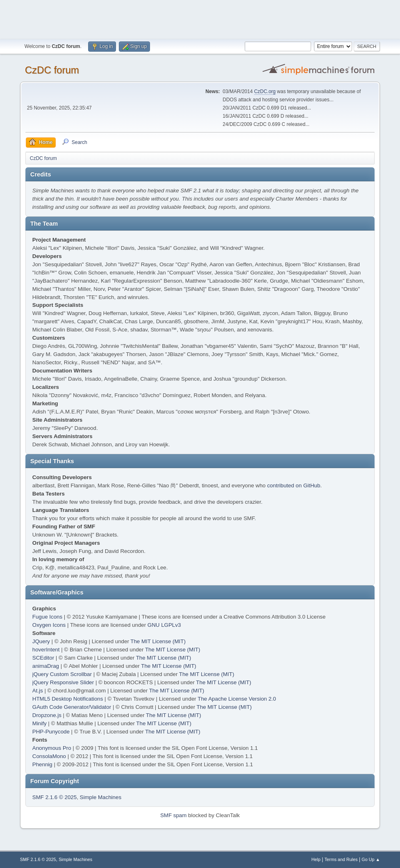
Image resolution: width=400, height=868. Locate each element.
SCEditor (43, 658)
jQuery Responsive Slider (63, 682)
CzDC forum (52, 70)
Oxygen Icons (49, 625)
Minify (40, 723)
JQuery (41, 641)
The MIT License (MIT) (158, 641)
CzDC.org (265, 91)
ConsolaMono (49, 756)
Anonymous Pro (52, 748)
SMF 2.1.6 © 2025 (55, 797)
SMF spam (173, 815)
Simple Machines (101, 797)
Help (316, 859)
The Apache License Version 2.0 (237, 699)
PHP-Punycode (51, 732)
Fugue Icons (47, 617)
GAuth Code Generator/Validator (72, 707)
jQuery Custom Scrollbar (62, 674)
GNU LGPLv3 (164, 625)
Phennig (42, 764)
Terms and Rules (341, 859)
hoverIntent (46, 650)
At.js (38, 691)
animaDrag (46, 666)
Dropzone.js (47, 715)
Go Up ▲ (371, 859)
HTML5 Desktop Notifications (68, 699)
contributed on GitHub (294, 485)
